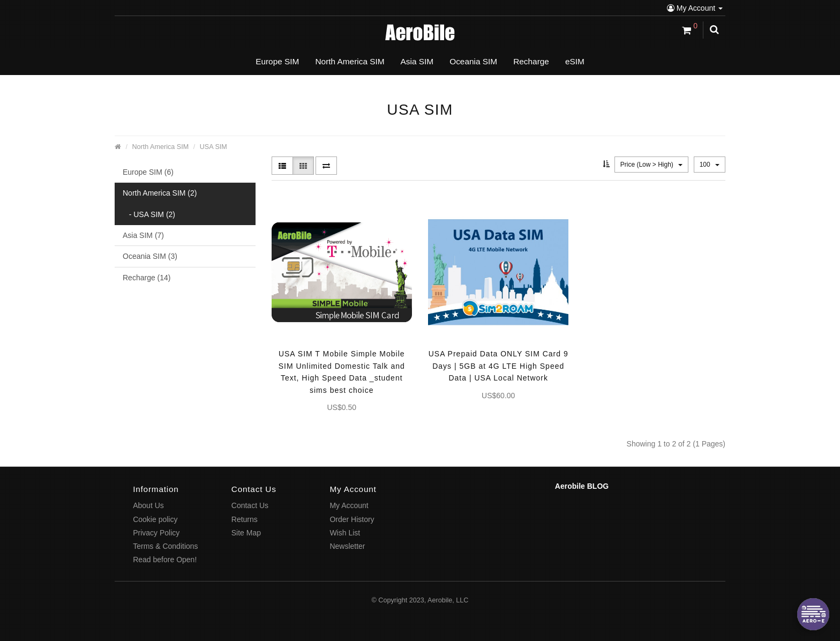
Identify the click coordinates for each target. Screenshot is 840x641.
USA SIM (213, 147)
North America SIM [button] (350, 61)
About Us (148, 505)
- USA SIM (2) (149, 214)
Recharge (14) (147, 278)
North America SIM (161, 147)
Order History (352, 519)
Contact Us (250, 505)
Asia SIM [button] (417, 61)
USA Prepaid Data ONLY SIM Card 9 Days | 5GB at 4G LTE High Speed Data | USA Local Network (498, 366)
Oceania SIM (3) (150, 256)
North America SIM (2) (160, 193)
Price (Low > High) (651, 165)
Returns (245, 519)
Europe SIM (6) (148, 172)
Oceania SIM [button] (473, 61)
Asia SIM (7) (143, 235)
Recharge (531, 61)
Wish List (345, 533)
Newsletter (347, 546)
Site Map (246, 533)
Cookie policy (155, 519)
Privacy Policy (156, 533)
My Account (695, 8)
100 (710, 165)
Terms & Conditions (165, 546)
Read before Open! (165, 560)
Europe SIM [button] (277, 61)
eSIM (575, 61)
